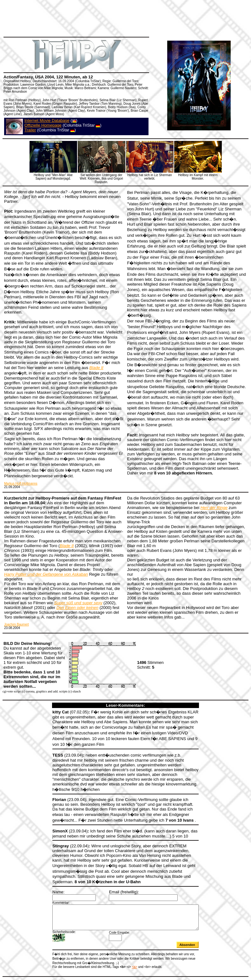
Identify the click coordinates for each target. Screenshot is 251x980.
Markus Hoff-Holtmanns (21, 483)
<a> (126, 955)
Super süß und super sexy (78, 603)
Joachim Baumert (17, 624)
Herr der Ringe (214, 508)
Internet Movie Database (47, 120)
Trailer (30, 130)
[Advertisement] (119, 17)
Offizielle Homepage (43, 125)
